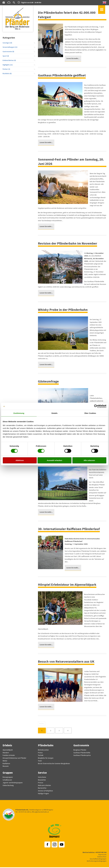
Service (42, 774)
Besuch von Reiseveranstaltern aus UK (67, 663)
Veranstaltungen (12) (10, 48)
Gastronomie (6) (8, 52)
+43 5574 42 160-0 (24, 813)
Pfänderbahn (46, 747)
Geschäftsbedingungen (98, 860)
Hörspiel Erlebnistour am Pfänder (15, 759)
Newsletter (42, 781)
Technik (41, 757)
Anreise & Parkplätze (45, 792)
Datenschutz (102, 857)
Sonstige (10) (7, 43)
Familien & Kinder (9, 757)
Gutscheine (42, 778)
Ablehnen (20, 460)
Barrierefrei (42, 789)
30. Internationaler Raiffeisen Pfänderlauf (70, 530)
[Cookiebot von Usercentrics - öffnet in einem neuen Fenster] (96, 406)
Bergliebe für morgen (46, 759)
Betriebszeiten (43, 751)
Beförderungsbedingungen (97, 862)
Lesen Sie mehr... (73, 59)
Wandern (6, 754)
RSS (43, 725)
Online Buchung (8, 786)
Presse (41, 784)
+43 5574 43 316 (100, 853)
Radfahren (6, 765)
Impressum (102, 855)
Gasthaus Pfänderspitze (82, 757)
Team (40, 762)
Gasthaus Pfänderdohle (82, 754)
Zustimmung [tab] (19, 413)
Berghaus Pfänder (80, 751)
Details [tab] (55, 413)
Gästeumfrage (49, 382)
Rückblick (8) (7, 75)
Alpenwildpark (8, 751)
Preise (40, 754)
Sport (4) (6, 57)
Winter (5, 762)
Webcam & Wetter (44, 786)
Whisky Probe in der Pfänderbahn (63, 310)
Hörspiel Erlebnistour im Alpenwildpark (68, 586)
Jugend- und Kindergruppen (13, 784)
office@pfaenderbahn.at (40, 813)
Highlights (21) (8, 65)
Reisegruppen (8, 778)
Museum (6, 767)
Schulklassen (7, 781)
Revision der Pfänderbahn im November (68, 244)
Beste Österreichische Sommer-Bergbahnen (54, 765)
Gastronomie (81, 747)
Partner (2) (6, 70)
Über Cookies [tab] (90, 413)
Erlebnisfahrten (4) (9, 61)
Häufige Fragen (43, 794)
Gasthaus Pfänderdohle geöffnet (63, 75)
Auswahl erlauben (54, 460)
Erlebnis (8, 747)
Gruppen (8, 774)
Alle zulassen (89, 460)
